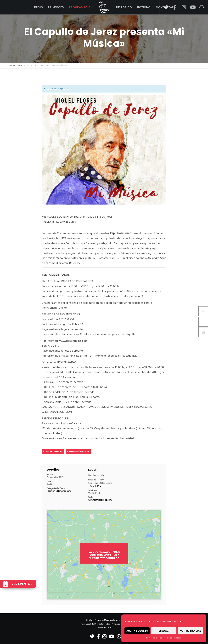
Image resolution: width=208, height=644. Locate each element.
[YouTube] (191, 7)
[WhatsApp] (200, 7)
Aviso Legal (86, 624)
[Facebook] (173, 7)
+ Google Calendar (53, 452)
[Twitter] (164, 7)
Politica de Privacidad (101, 624)
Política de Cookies (120, 624)
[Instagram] (182, 7)
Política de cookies (154, 638)
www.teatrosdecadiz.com (100, 500)
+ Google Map (95, 486)
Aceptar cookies (137, 631)
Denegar (164, 631)
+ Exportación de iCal (78, 452)
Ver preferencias (191, 631)
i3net (109, 628)
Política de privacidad (172, 638)
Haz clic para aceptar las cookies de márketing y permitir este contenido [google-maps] (104, 555)
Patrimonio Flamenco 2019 (59, 491)
